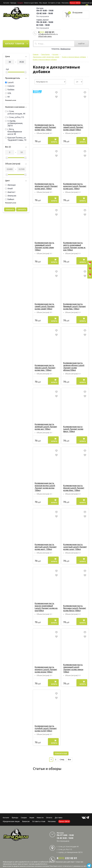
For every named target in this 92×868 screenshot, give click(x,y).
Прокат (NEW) (69, 3)
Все (69, 757)
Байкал (10, 199)
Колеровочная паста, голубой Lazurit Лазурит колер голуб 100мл (46, 726)
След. (62, 757)
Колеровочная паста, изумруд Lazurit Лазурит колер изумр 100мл (46, 667)
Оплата (49, 815)
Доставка (59, 815)
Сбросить (22, 209)
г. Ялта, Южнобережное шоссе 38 (14, 131)
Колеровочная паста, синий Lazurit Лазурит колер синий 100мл (44, 306)
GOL (8, 93)
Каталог (6, 3)
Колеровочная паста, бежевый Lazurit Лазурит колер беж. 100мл (74, 306)
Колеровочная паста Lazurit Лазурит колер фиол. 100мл (73, 429)
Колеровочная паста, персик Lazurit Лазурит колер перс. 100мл (45, 367)
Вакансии (26, 819)
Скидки (24, 815)
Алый (9, 188)
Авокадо (10, 184)
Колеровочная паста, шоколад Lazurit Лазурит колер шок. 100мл (75, 186)
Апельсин (11, 195)
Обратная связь (45, 36)
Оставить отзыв (50, 3)
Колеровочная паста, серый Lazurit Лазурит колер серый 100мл (73, 127)
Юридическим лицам (11, 819)
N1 (8, 96)
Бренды (12, 3)
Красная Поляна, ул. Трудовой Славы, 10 (16, 138)
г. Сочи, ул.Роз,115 (15, 117)
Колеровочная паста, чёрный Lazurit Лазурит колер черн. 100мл (45, 127)
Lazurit (9, 82)
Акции (32, 815)
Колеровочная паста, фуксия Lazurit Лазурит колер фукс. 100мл (74, 487)
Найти (81, 43)
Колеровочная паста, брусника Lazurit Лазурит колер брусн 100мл (74, 608)
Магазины (52, 819)
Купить (54, 140)
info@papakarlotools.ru (48, 34)
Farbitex (10, 89)
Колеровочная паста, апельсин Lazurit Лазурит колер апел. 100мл (46, 186)
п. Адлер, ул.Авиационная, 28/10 (14, 123)
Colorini (10, 85)
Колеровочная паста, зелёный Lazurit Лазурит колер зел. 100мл (46, 426)
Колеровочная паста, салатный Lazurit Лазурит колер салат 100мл (75, 546)
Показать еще (61, 751)
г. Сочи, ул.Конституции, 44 (15, 112)
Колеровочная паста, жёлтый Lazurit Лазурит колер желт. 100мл (45, 546)
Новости (40, 815)
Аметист (10, 192)
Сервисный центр (80, 3)
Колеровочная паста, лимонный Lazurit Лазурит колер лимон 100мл (75, 667)
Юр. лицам (39, 3)
